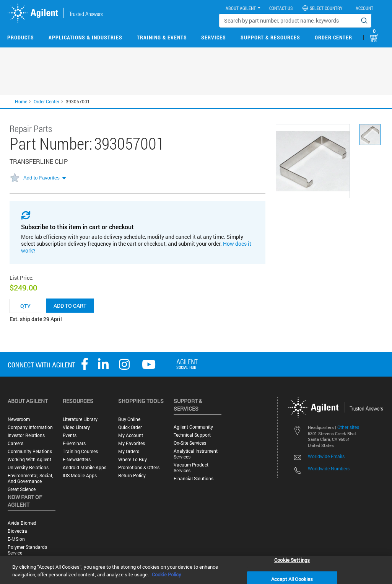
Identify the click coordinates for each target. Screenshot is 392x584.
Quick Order (130, 427)
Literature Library (80, 419)
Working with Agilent (29, 459)
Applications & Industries (85, 37)
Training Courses (80, 451)
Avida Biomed (22, 523)
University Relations (28, 467)
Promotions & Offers (139, 467)
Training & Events (162, 37)
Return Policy (132, 476)
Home (21, 101)
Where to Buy (133, 459)
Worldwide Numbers (329, 468)
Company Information (30, 427)
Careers (15, 443)
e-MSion (16, 539)
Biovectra (17, 531)
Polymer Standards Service (27, 550)
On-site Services (190, 443)
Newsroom (19, 419)
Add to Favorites (41, 178)
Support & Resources (270, 37)
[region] (196, 570)
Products (21, 37)
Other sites (348, 427)
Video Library (76, 427)
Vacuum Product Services (191, 468)
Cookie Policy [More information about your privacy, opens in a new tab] (167, 574)
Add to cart (70, 306)
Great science (22, 489)
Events (70, 435)
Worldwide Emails (326, 456)
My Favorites (132, 443)
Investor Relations (26, 435)
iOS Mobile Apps (80, 476)
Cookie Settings (292, 560)
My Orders (129, 451)
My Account (131, 435)
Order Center (333, 37)
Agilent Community (193, 427)
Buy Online (129, 419)
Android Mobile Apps (85, 467)
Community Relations (30, 451)
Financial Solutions (194, 479)
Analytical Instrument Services (196, 454)
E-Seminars (74, 443)
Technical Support (192, 435)
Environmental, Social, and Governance (30, 478)
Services (214, 37)
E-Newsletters (77, 459)
